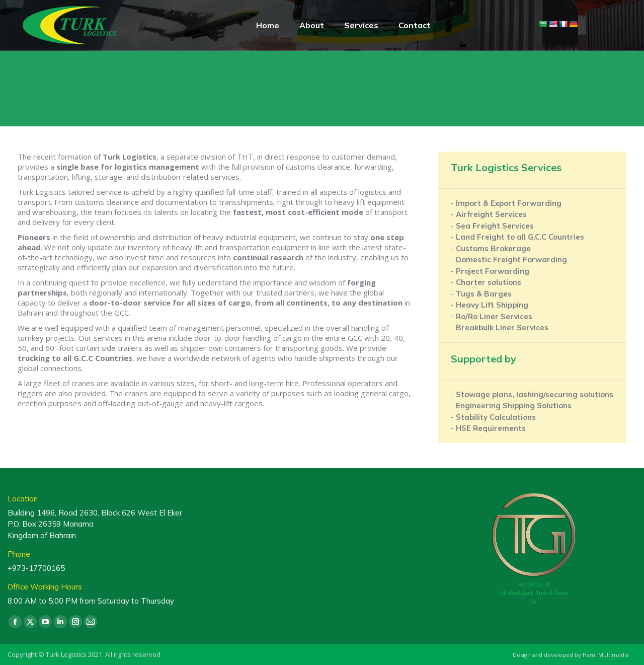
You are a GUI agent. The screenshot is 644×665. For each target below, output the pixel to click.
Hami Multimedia (606, 655)
